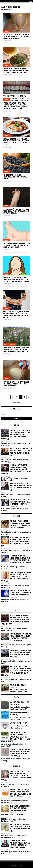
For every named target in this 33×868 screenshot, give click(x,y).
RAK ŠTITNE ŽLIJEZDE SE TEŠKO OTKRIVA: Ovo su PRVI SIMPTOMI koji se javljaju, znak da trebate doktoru (16, 36)
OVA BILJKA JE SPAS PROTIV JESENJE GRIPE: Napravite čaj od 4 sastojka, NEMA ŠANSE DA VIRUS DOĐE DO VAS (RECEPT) (16, 350)
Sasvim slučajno (11, 6)
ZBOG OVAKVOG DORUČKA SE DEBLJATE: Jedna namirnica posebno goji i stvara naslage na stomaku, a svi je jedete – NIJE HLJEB (16, 142)
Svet (5, 344)
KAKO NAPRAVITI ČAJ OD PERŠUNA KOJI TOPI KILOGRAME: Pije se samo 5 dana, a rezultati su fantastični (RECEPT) (16, 71)
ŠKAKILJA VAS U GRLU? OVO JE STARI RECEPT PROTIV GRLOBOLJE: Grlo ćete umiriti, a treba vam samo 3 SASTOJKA (16, 279)
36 (17, 397)
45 (15, 400)
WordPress (19, 865)
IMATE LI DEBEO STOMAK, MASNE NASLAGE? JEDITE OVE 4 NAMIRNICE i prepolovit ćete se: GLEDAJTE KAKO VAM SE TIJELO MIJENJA (16, 315)
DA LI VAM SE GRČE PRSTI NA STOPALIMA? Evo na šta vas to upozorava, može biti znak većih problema (16, 211)
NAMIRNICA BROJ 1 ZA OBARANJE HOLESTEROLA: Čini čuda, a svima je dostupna (15, 177)
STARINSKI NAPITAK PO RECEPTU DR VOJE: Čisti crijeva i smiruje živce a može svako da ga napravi (16, 384)
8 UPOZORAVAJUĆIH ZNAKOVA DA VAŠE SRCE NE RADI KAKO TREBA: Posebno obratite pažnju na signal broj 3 (16, 245)
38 (25, 397)
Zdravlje (7, 31)
